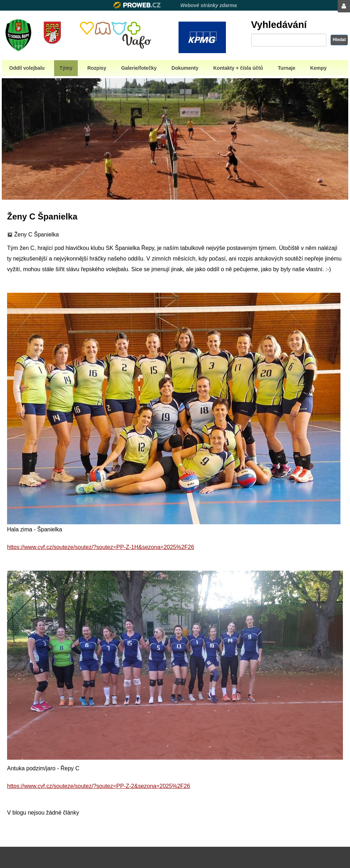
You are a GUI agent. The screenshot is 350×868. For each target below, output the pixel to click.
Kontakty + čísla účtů (238, 68)
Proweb (137, 5)
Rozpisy (97, 68)
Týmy (66, 68)
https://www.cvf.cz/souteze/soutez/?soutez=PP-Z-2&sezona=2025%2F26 (99, 786)
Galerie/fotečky (139, 68)
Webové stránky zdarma (209, 5)
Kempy (318, 68)
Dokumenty (185, 68)
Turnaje (287, 68)
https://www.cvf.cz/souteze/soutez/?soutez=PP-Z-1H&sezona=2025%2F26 (101, 547)
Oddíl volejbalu (27, 68)
